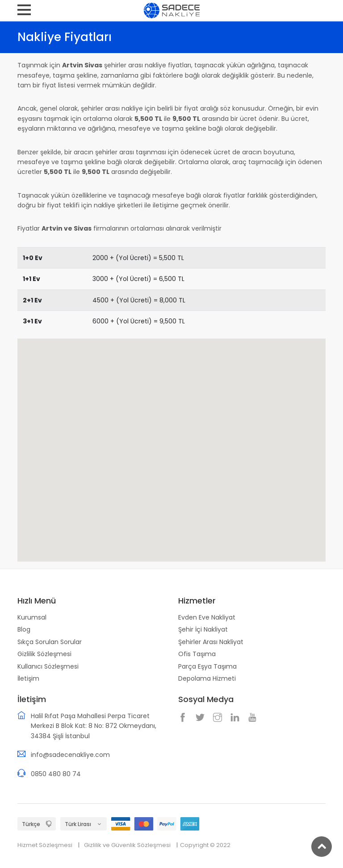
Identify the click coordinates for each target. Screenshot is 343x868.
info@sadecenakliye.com (70, 755)
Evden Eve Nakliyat (207, 617)
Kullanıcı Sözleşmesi (48, 666)
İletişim (28, 678)
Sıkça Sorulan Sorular (50, 642)
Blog (24, 629)
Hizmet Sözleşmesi (45, 845)
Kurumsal (32, 617)
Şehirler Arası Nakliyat (211, 642)
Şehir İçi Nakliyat (203, 629)
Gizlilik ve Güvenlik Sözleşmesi (127, 845)
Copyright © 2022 (205, 845)
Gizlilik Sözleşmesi (44, 654)
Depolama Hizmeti (207, 678)
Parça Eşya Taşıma (207, 666)
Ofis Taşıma (197, 654)
